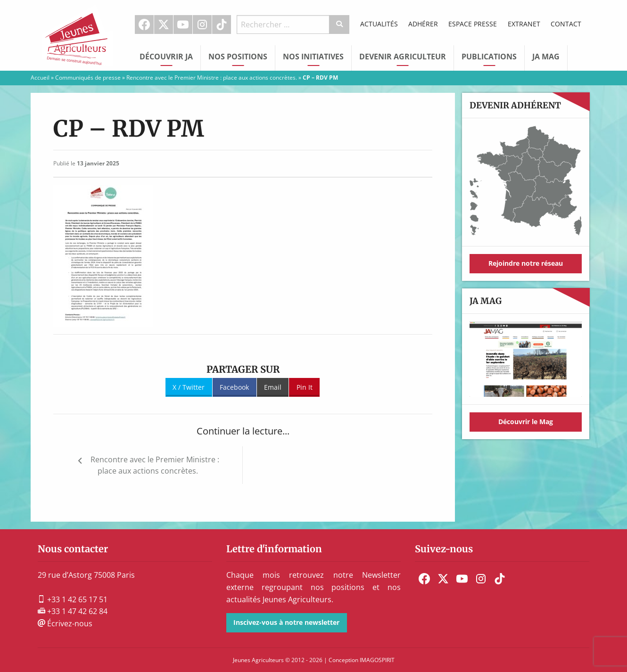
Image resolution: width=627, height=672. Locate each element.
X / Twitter (189, 387)
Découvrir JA (166, 57)
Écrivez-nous (65, 623)
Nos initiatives (313, 57)
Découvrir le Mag (526, 422)
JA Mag (546, 57)
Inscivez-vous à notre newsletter (286, 622)
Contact (566, 24)
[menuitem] (144, 25)
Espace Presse (473, 24)
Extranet (524, 24)
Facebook (144, 25)
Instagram (202, 25)
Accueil (40, 78)
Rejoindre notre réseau (526, 263)
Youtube (183, 25)
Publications (489, 57)
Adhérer (423, 24)
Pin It (305, 387)
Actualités (379, 24)
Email (273, 387)
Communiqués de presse (88, 78)
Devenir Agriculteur (403, 57)
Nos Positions (238, 57)
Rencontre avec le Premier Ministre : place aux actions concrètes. (212, 78)
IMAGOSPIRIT (377, 660)
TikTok (222, 25)
